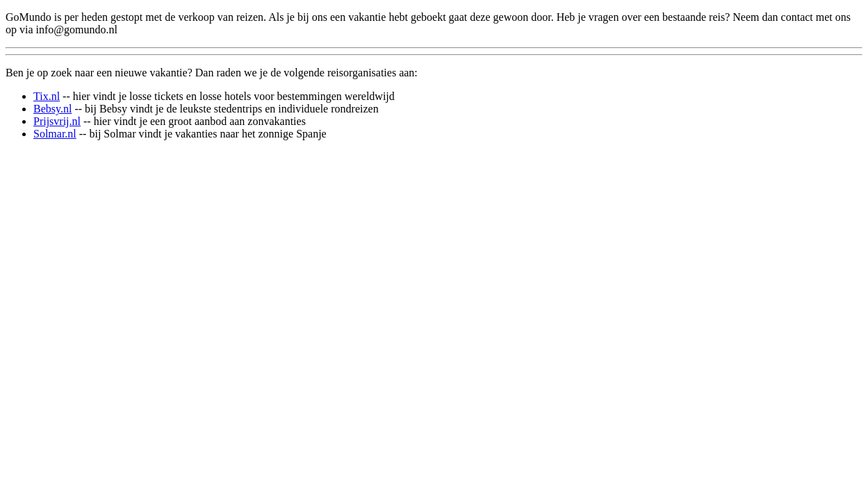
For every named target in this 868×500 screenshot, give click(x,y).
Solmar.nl (55, 134)
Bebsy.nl (52, 109)
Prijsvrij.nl (57, 121)
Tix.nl (47, 96)
